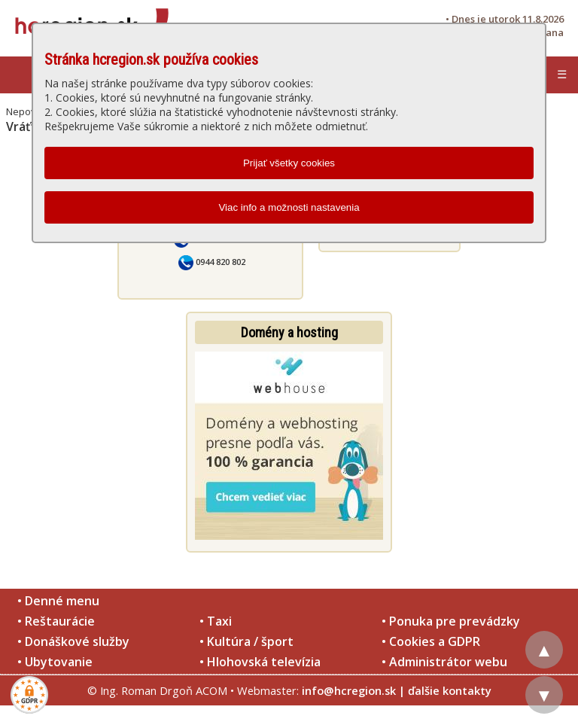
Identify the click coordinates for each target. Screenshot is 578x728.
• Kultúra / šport (246, 641)
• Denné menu (58, 601)
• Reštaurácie (56, 621)
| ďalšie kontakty (445, 690)
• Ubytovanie (55, 662)
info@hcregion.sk (349, 690)
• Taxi (216, 621)
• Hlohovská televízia (260, 662)
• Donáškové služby (73, 641)
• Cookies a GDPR (431, 641)
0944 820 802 (212, 262)
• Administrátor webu (444, 662)
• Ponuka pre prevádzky (451, 621)
